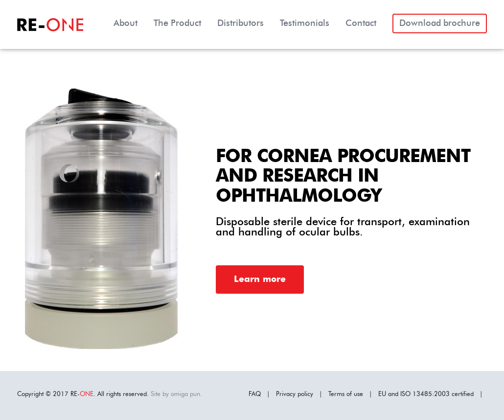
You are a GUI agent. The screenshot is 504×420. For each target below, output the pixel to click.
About (126, 23)
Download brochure (440, 23)
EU (382, 394)
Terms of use (346, 394)
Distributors (241, 23)
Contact (361, 23)
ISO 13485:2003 (425, 394)
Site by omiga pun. (176, 394)
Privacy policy (295, 394)
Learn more (260, 280)
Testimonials (305, 23)
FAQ (255, 394)
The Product (177, 23)
